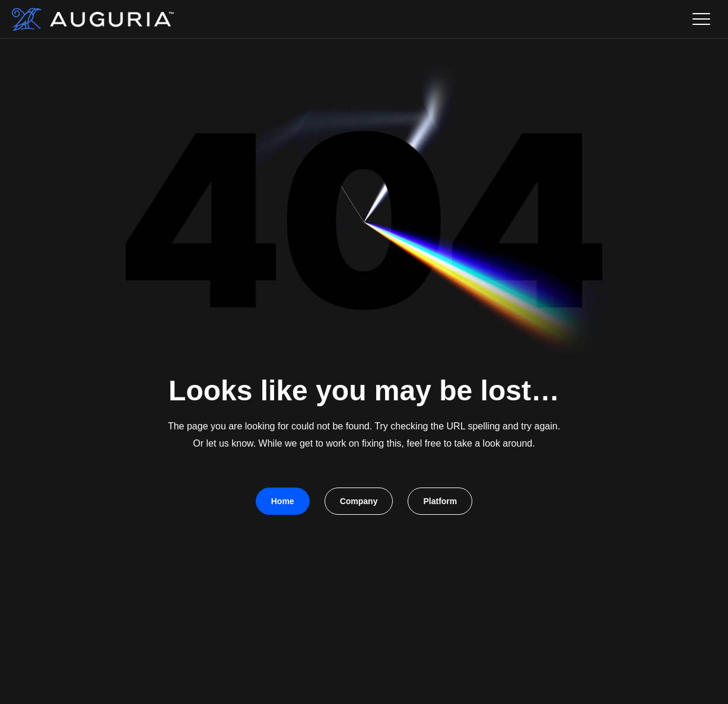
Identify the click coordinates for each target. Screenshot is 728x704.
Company (359, 501)
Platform (440, 501)
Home (283, 501)
